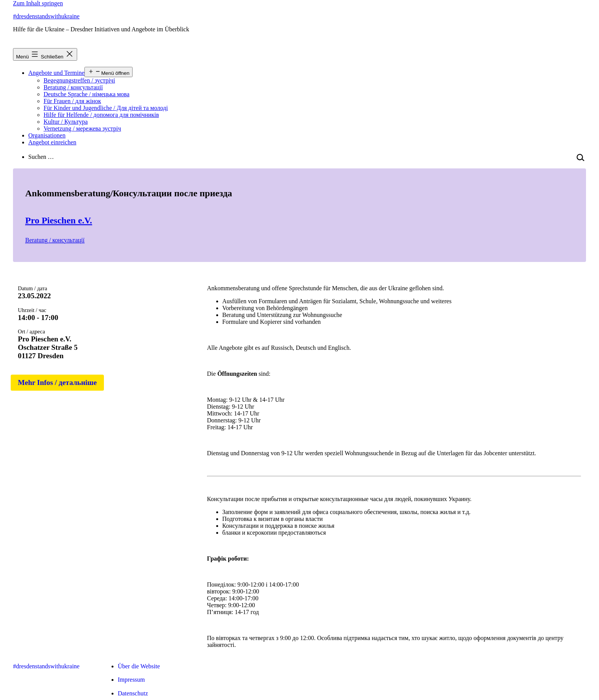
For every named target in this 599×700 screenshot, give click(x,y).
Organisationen (47, 135)
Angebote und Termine (56, 73)
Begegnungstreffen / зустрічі (79, 80)
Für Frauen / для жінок (72, 101)
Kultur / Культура (66, 122)
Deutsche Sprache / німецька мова (87, 94)
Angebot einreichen (52, 142)
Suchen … (41, 157)
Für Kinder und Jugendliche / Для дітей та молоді (106, 108)
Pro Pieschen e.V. (59, 220)
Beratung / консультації (73, 87)
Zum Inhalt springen (38, 3)
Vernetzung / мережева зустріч (82, 129)
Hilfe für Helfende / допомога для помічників (101, 115)
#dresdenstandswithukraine (46, 16)
